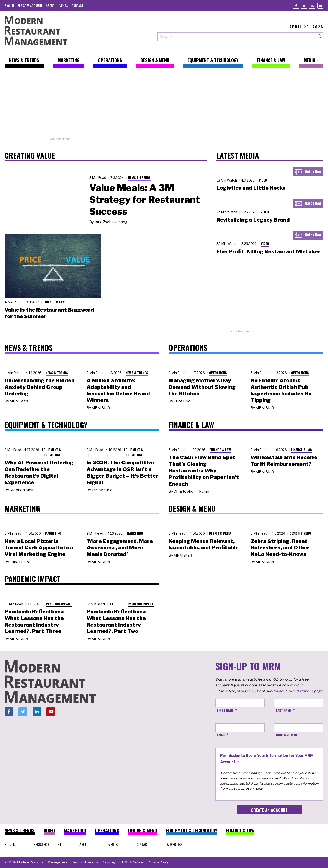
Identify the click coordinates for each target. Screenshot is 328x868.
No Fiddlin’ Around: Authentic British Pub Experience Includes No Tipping (281, 390)
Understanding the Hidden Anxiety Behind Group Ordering (40, 387)
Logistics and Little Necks (251, 188)
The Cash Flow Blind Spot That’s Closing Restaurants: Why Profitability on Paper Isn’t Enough (204, 470)
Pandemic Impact (59, 604)
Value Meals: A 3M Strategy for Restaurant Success (145, 200)
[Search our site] (237, 37)
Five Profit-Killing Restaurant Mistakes (269, 251)
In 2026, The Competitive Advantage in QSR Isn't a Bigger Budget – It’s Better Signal (122, 472)
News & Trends (139, 177)
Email (221, 735)
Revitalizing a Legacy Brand (253, 220)
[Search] (320, 37)
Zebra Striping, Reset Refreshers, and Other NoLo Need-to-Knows (280, 548)
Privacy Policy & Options (293, 691)
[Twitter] (304, 6)
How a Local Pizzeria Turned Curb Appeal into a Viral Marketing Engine (39, 548)
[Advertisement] (164, 105)
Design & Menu (220, 533)
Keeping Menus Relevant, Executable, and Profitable (204, 544)
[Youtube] (320, 6)
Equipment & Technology (51, 452)
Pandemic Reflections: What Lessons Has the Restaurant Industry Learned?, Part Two (116, 621)
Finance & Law (54, 302)
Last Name (284, 710)
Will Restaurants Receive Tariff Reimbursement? (284, 461)
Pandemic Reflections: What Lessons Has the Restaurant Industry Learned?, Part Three (34, 621)
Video (263, 180)
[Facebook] (296, 6)
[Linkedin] (312, 6)
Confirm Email (287, 735)
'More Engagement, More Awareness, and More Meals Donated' (120, 548)
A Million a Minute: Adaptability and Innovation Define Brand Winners (118, 390)
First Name (225, 710)
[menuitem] (9, 5)
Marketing (53, 533)
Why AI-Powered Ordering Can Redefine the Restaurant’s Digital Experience (39, 472)
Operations (218, 373)
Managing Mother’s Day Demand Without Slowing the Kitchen (202, 387)
